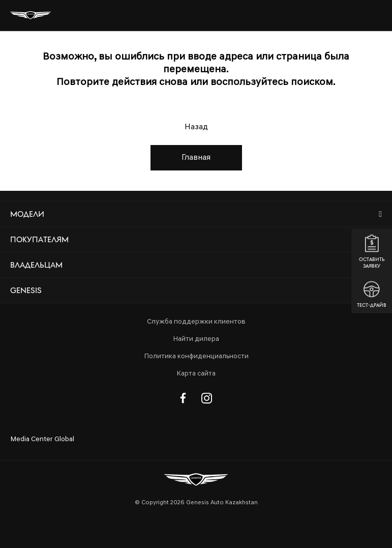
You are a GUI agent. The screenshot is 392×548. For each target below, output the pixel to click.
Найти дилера (196, 339)
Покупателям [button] (39, 239)
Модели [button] (27, 214)
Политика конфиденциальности (196, 356)
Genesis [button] (26, 290)
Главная (196, 158)
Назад (196, 127)
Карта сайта (196, 374)
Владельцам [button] (36, 265)
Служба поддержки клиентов (196, 322)
